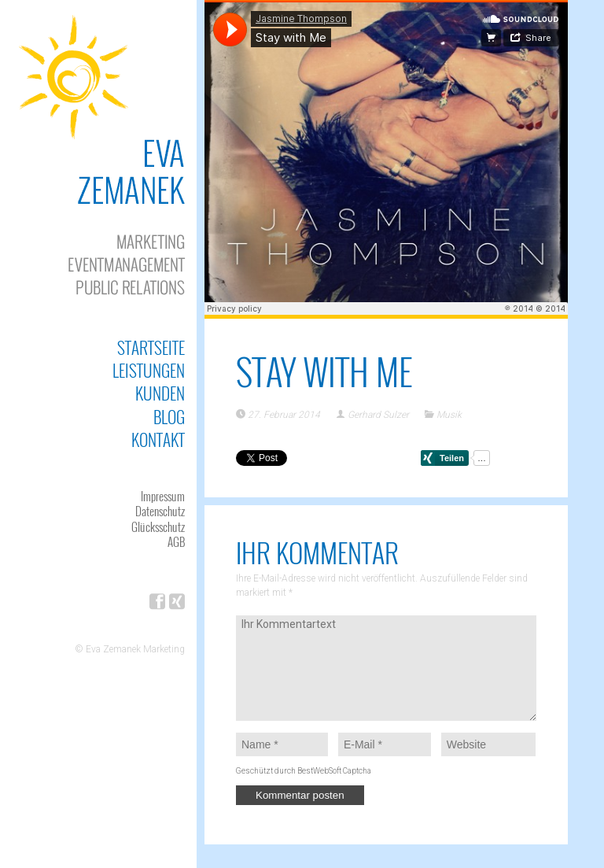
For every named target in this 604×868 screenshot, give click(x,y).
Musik (449, 415)
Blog (169, 417)
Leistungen (149, 370)
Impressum (163, 496)
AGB (176, 541)
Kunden (160, 393)
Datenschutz (160, 511)
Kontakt (158, 440)
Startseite (151, 347)
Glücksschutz (158, 526)
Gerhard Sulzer (378, 415)
